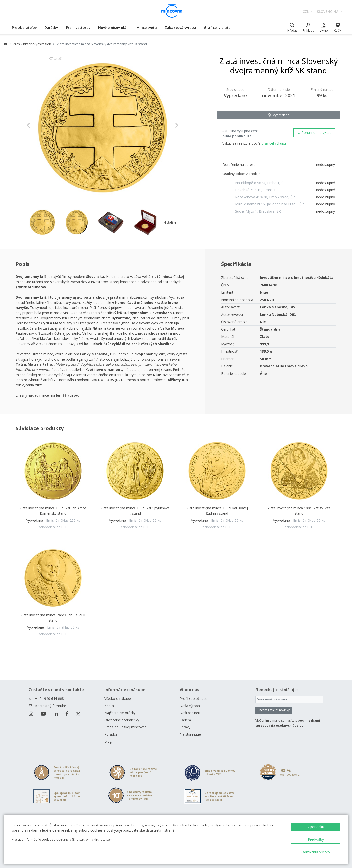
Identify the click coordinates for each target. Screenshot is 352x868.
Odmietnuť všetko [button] (316, 852)
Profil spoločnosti (194, 699)
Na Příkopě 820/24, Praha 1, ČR (260, 183)
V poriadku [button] (316, 827)
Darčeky (51, 27)
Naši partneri (190, 713)
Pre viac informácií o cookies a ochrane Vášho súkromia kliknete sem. (63, 839)
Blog (108, 741)
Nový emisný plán (113, 27)
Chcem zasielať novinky (274, 710)
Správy (185, 727)
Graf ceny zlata (217, 27)
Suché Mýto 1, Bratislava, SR (258, 211)
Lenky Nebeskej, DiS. (98, 354)
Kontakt (111, 706)
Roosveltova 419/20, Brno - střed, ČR (265, 197)
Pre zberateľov (24, 27)
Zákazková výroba (180, 27)
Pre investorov (78, 27)
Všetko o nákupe (118, 699)
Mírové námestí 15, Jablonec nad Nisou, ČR (270, 204)
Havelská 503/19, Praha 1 (255, 190)
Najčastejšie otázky (120, 713)
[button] (38, 125)
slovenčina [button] (328, 11)
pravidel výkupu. (274, 143)
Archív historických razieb (32, 44)
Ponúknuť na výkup (314, 133)
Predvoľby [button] (316, 839)
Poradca (111, 734)
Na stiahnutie (190, 734)
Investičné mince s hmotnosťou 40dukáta (297, 278)
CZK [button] (306, 11)
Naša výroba (190, 706)
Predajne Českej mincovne (125, 727)
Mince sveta (147, 27)
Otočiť (56, 61)
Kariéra (185, 720)
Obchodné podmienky (122, 720)
